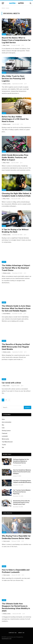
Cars (4, 226)
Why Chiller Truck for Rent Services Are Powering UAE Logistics (13, 79)
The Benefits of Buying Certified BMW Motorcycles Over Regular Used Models (16, 347)
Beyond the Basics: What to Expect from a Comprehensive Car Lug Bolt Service (16, 40)
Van (3, 447)
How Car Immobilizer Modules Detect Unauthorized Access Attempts (22, 472)
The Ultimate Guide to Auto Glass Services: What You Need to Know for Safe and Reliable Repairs (16, 308)
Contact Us (13, 633)
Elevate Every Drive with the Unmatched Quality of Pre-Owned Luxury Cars (21, 503)
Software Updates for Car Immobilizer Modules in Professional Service (21, 461)
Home (3, 8)
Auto (4, 34)
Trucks (4, 445)
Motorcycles (5, 439)
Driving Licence (6, 431)
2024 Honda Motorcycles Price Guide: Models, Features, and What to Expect (15, 157)
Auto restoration (7, 422)
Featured (4, 433)
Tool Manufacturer (7, 442)
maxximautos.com (7, 639)
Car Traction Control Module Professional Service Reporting (22, 492)
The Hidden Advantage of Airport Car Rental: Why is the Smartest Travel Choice (16, 268)
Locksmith (5, 436)
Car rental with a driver (11, 383)
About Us (21, 633)
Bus (3, 425)
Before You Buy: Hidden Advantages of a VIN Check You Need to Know (15, 119)
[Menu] (3, 3)
